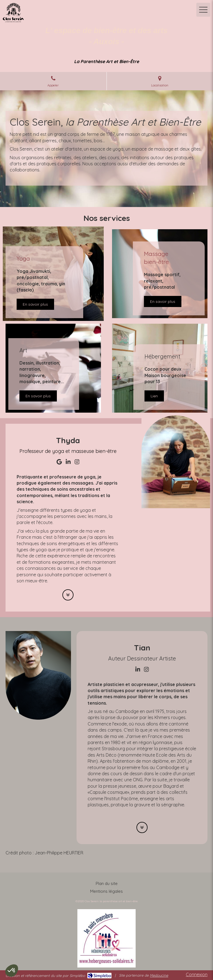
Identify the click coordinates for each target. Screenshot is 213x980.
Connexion (197, 974)
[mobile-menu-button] (203, 10)
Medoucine (159, 975)
